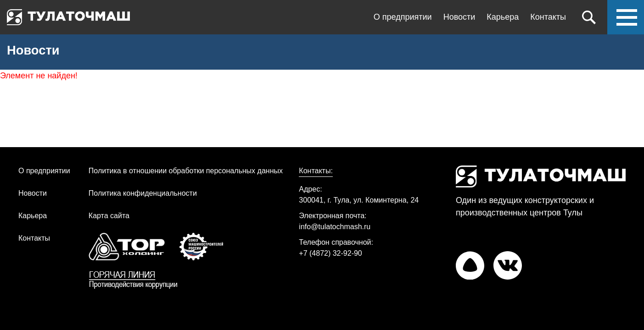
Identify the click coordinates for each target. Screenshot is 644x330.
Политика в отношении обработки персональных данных (186, 171)
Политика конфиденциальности (143, 193)
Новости (459, 17)
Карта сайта (109, 216)
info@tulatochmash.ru (335, 227)
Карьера (503, 17)
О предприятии (403, 17)
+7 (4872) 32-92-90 (330, 253)
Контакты (548, 17)
